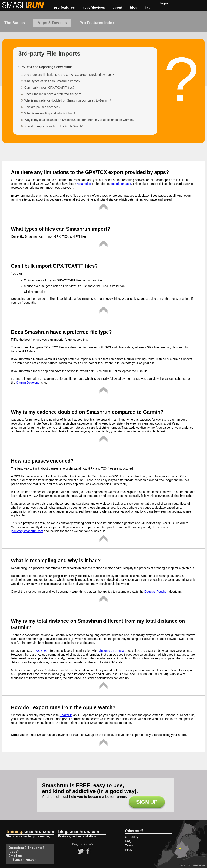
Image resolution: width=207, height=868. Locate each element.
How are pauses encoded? (42, 107)
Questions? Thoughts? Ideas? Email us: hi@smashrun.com (27, 854)
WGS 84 (41, 651)
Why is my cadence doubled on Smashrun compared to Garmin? (68, 100)
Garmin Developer (28, 383)
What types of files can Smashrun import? (52, 81)
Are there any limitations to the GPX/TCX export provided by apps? (69, 75)
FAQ (148, 7)
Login (164, 3)
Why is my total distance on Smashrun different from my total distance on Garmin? (79, 120)
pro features (64, 7)
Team (129, 845)
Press (129, 850)
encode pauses (121, 184)
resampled (84, 184)
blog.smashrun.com (79, 832)
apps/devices (94, 7)
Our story (132, 837)
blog (134, 7)
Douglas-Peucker (156, 592)
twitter (80, 851)
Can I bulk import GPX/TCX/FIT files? (49, 88)
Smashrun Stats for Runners (24, 5)
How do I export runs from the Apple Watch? (54, 126)
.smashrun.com (30, 832)
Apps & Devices (52, 23)
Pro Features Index (97, 23)
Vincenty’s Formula (111, 651)
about (118, 7)
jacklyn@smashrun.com (27, 531)
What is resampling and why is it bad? (50, 113)
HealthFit (66, 715)
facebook (87, 851)
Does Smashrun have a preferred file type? (53, 94)
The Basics (15, 23)
